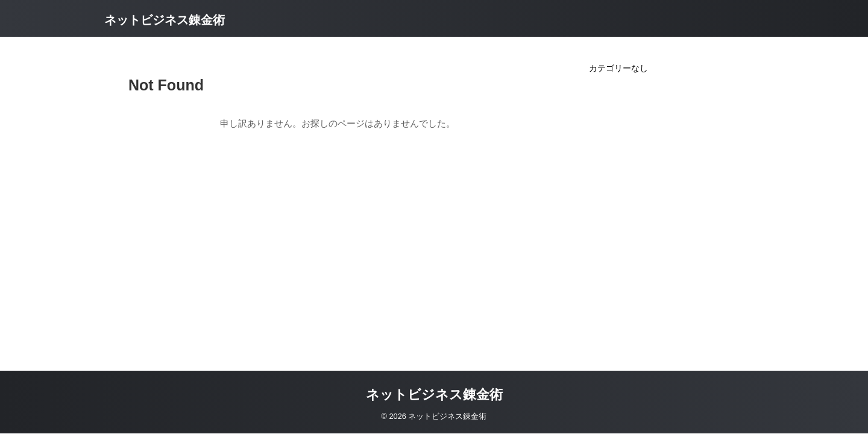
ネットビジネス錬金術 (165, 20)
